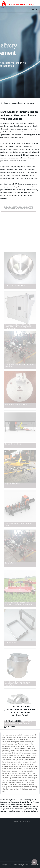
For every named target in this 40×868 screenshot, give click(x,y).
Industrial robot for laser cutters (24, 103)
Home (6, 103)
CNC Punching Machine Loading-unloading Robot (18, 800)
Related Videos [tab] (13, 721)
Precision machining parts (10, 802)
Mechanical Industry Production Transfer (15, 807)
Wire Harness (28, 804)
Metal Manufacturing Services (19, 811)
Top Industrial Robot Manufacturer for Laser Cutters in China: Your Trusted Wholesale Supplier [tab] (20, 711)
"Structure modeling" (15, 804)
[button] (33, 10)
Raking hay (35, 811)
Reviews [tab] (10, 727)
